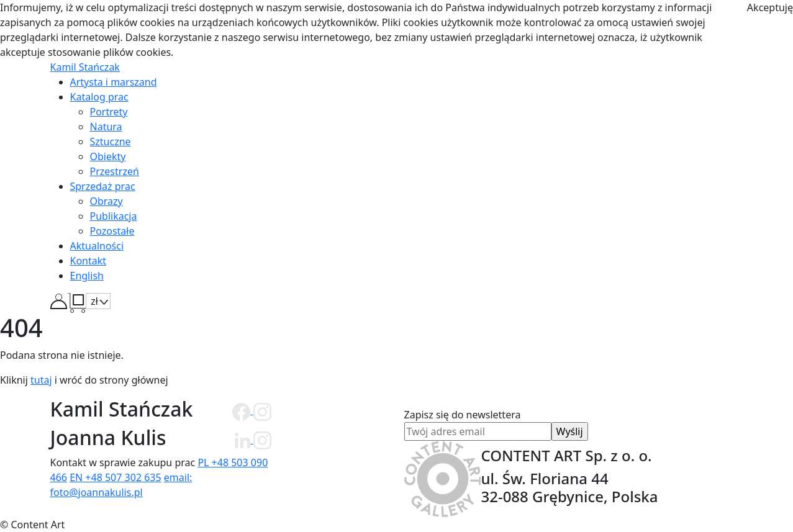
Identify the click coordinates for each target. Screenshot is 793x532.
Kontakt (88, 261)
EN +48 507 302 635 (116, 477)
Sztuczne (111, 142)
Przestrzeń (115, 171)
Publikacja (114, 216)
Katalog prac (99, 97)
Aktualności (97, 246)
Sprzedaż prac (103, 186)
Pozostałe (112, 231)
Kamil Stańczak (85, 67)
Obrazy (106, 201)
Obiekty (108, 156)
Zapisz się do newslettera (478, 423)
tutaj (41, 380)
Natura (106, 127)
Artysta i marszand (114, 82)
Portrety (109, 112)
